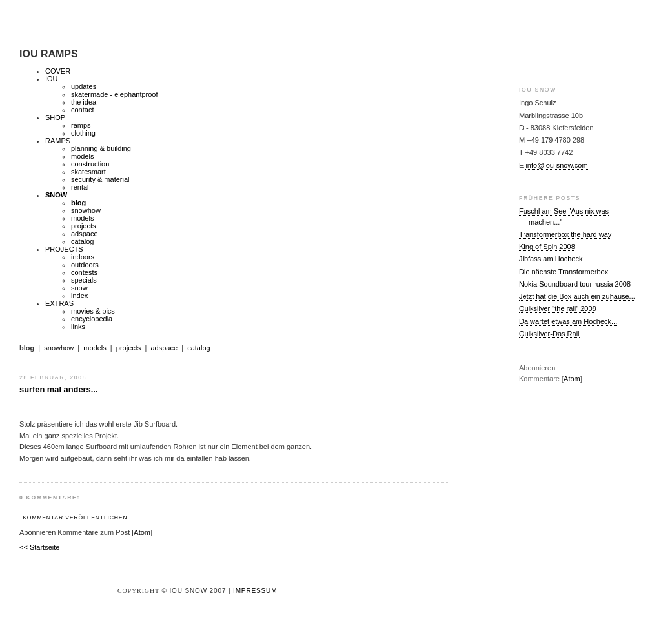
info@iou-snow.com (556, 165)
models (82, 156)
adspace (85, 234)
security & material (100, 179)
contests (84, 272)
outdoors (85, 265)
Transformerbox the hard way (565, 234)
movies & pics (93, 311)
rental (80, 187)
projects (84, 226)
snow (79, 288)
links (78, 327)
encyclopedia (92, 319)
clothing (83, 133)
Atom (572, 379)
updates (84, 86)
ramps (81, 125)
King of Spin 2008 (547, 247)
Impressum (255, 591)
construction (90, 164)
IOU (52, 79)
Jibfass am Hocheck (551, 259)
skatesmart (88, 172)
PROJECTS (64, 249)
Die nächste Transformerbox (564, 272)
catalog (82, 241)
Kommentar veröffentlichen (75, 518)
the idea (84, 102)
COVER (58, 71)
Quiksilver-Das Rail (549, 334)
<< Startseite (39, 547)
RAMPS (58, 141)
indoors (83, 257)
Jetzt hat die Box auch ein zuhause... (577, 296)
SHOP (55, 117)
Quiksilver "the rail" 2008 (558, 308)
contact (82, 110)
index (79, 296)
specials (84, 280)
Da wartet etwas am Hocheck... (568, 321)
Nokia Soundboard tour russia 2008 (575, 284)
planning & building (101, 148)
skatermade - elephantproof (115, 94)
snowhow (86, 210)
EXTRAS (59, 303)
